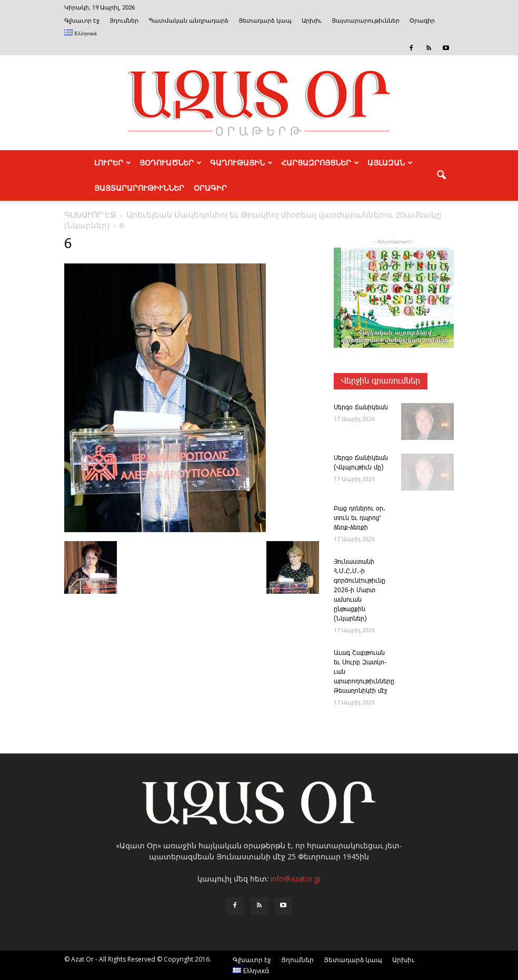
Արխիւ (312, 21)
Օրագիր (422, 21)
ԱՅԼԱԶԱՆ (390, 163)
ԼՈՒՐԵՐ (113, 163)
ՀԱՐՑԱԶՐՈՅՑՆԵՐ (320, 163)
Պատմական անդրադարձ (188, 21)
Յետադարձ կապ (265, 21)
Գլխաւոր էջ (82, 21)
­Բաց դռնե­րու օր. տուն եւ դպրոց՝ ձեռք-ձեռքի (360, 518)
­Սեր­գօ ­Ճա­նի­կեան (361, 408)
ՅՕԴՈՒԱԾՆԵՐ (171, 163)
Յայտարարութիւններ (366, 21)
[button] (441, 175)
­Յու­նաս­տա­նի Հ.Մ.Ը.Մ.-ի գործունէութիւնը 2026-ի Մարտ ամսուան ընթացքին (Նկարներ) (360, 590)
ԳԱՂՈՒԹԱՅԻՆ (241, 163)
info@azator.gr (296, 879)
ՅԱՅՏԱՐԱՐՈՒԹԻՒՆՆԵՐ (139, 188)
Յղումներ (124, 21)
